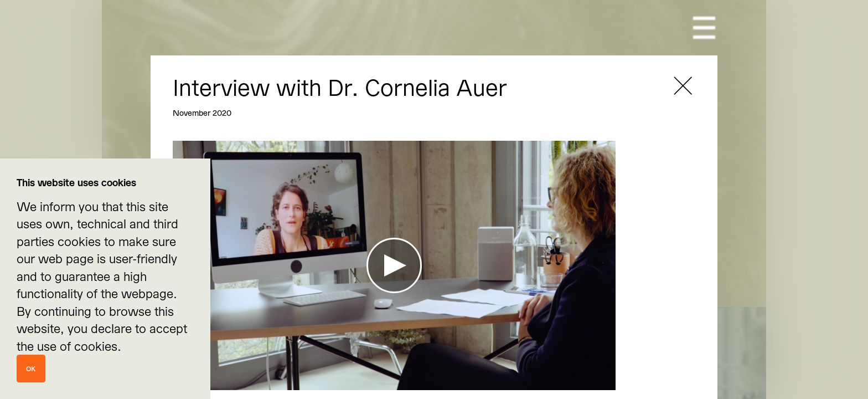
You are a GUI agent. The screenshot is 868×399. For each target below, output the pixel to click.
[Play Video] (394, 265)
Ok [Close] (31, 368)
